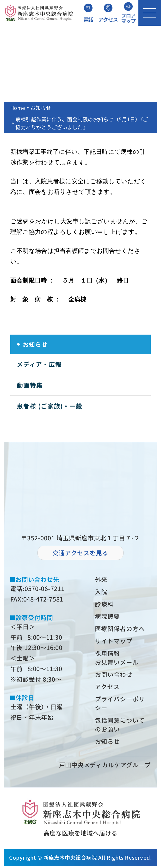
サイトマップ (114, 641)
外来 (101, 579)
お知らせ (41, 108)
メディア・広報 (39, 364)
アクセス (108, 688)
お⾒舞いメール (117, 663)
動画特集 (30, 385)
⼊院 (101, 592)
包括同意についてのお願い (120, 726)
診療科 (105, 604)
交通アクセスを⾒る (80, 553)
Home (18, 108)
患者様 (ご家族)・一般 (50, 406)
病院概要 (108, 616)
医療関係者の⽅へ (120, 629)
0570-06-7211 (44, 588)
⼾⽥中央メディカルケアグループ (105, 767)
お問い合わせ (114, 675)
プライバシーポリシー (120, 705)
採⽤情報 (108, 654)
